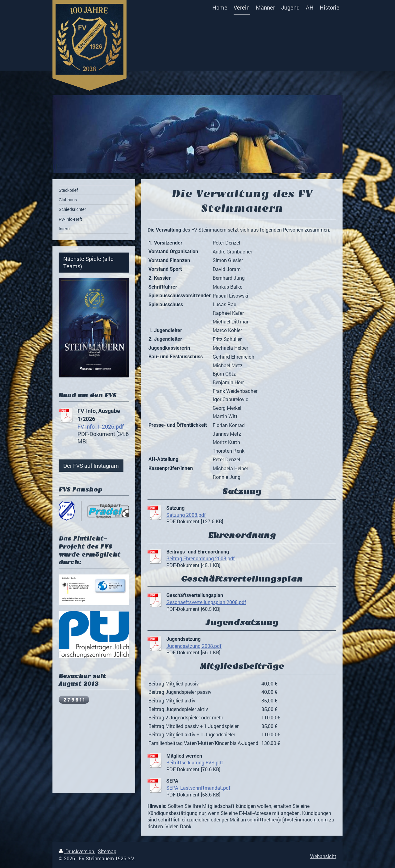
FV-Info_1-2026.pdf (101, 426)
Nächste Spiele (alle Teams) (88, 262)
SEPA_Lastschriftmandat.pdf (198, 788)
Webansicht (323, 856)
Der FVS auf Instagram (91, 466)
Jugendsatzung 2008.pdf (194, 646)
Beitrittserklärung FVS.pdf (195, 762)
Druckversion (77, 851)
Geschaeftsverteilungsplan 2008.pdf (206, 602)
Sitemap (107, 851)
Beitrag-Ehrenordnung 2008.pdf (201, 558)
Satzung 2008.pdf (186, 515)
